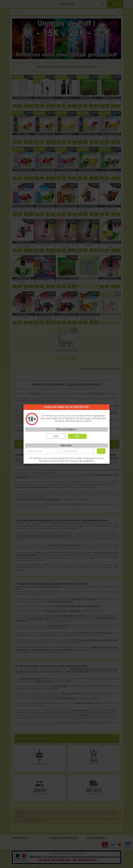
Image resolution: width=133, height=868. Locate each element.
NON (56, 436)
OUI (77, 436)
